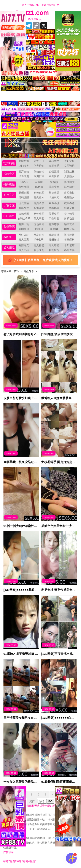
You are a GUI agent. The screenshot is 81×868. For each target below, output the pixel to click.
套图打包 (24, 229)
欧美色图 (39, 193)
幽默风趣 (54, 208)
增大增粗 (54, 245)
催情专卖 (24, 245)
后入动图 (39, 219)
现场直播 (54, 235)
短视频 (54, 182)
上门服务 (24, 166)
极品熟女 (69, 197)
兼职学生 (54, 161)
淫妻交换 (69, 208)
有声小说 (24, 224)
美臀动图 (54, 214)
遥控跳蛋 (69, 235)
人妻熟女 (69, 176)
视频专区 (9, 174)
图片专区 (9, 195)
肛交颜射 (69, 187)
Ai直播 (8, 237)
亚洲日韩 (39, 176)
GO (50, 801)
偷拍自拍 (39, 172)
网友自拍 (39, 235)
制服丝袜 (69, 172)
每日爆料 (69, 240)
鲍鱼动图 (39, 214)
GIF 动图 (9, 216)
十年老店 (69, 245)
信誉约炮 (39, 166)
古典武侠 (39, 203)
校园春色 (69, 203)
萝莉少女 (54, 187)
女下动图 (69, 214)
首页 (17, 271)
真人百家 (24, 240)
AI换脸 (39, 182)
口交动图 (54, 219)
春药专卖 (69, 250)
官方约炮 (9, 163)
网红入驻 (24, 235)
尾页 (32, 801)
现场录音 (39, 224)
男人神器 (39, 245)
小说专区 (9, 205)
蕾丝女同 (24, 187)
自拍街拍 (69, 193)
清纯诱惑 (24, 197)
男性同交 (69, 182)
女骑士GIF (24, 219)
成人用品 (9, 248)
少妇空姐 (69, 161)
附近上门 (39, 161)
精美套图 (69, 224)
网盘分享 (69, 229)
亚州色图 (24, 193)
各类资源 (9, 227)
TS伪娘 (39, 187)
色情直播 (54, 172)
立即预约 (69, 166)
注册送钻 (54, 240)
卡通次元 (54, 197)
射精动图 (69, 219)
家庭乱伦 (24, 208)
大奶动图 (24, 214)
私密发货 (54, 250)
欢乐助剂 (39, 250)
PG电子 (39, 240)
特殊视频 (9, 184)
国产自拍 (24, 172)
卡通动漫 (24, 176)
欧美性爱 (54, 176)
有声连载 (54, 224)
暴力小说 (54, 203)
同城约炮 (24, 161)
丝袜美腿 (54, 193)
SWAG (24, 182)
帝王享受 (54, 166)
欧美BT (54, 229)
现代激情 (24, 203)
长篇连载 (39, 208)
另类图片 (39, 197)
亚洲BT (39, 229)
